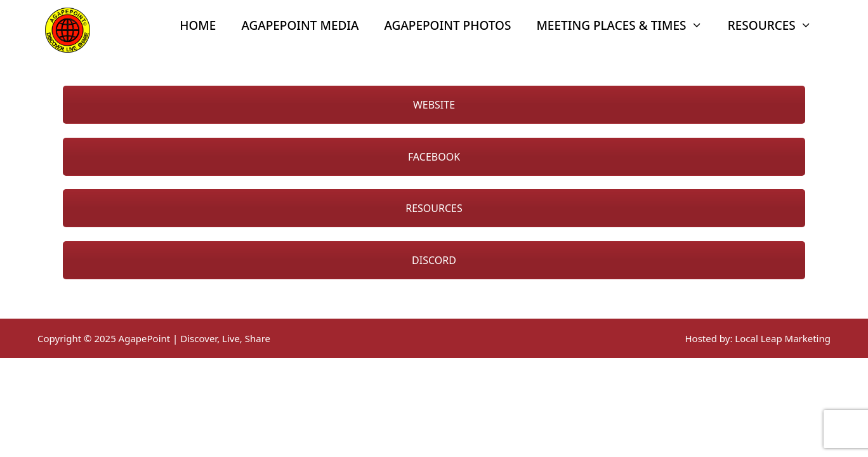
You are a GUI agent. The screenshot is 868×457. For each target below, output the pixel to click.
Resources (776, 25)
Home (198, 25)
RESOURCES (434, 208)
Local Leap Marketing (783, 338)
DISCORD (434, 260)
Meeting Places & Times (625, 25)
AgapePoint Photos (448, 25)
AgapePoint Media (300, 25)
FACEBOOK (434, 157)
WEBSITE (434, 105)
